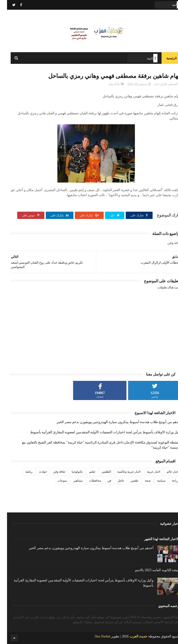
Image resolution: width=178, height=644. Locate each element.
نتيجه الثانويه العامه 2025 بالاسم (150, 570)
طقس (128, 481)
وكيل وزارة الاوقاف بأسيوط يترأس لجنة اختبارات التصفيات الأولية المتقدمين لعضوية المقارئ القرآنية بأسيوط (99, 432)
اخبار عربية (147, 472)
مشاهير (71, 481)
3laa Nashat (95, 636)
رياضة (22, 472)
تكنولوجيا (70, 472)
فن (102, 481)
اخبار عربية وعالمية (122, 472)
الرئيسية (164, 58)
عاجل (114, 481)
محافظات (88, 481)
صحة (141, 481)
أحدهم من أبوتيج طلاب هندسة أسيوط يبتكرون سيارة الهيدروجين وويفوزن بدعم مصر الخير (112, 422)
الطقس (99, 472)
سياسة (154, 481)
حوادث (36, 472)
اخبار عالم (166, 472)
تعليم (85, 472)
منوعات (55, 481)
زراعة (168, 481)
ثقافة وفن (107, 84)
